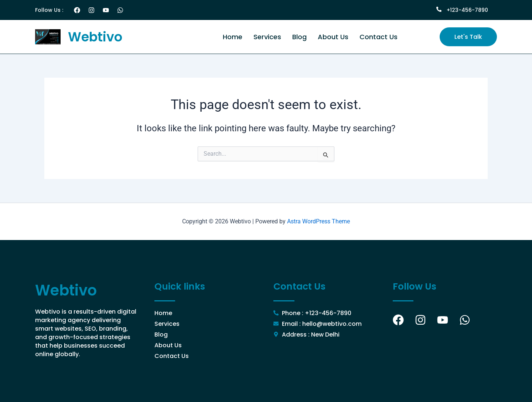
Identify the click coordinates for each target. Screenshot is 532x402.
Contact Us (378, 37)
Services (267, 37)
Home (233, 37)
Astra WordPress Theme (318, 221)
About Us (333, 37)
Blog (299, 37)
